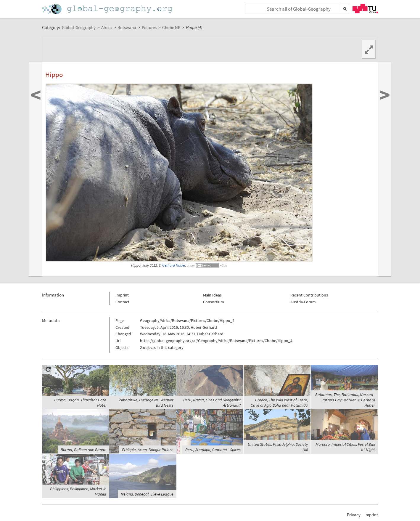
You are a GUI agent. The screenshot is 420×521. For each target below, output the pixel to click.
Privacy (354, 515)
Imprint (122, 295)
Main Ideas (212, 295)
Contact (122, 302)
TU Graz (365, 9)
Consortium (214, 302)
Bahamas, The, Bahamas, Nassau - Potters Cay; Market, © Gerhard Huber (345, 400)
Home (108, 9)
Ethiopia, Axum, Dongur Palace (148, 450)
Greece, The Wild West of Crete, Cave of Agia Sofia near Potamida (279, 403)
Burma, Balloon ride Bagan (83, 450)
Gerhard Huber (174, 265)
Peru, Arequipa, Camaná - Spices (213, 450)
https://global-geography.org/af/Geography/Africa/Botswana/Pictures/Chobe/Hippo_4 (216, 341)
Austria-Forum (303, 302)
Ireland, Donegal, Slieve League (147, 494)
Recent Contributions (309, 295)
